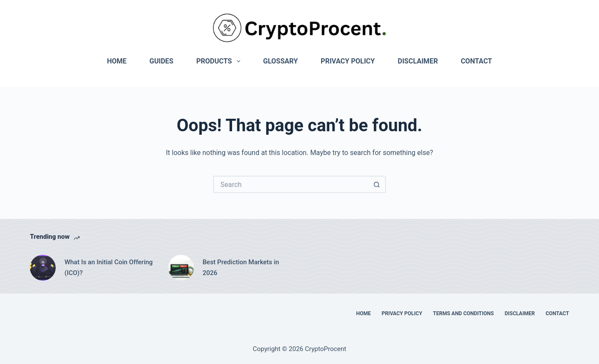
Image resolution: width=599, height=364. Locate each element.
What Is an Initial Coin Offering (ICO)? (108, 267)
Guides (161, 61)
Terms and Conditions (464, 313)
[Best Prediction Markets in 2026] (181, 268)
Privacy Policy (348, 61)
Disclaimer (418, 61)
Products (220, 61)
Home (116, 61)
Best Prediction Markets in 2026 (241, 267)
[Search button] (377, 184)
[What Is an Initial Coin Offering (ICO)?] (43, 268)
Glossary (280, 61)
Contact (476, 61)
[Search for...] (291, 184)
